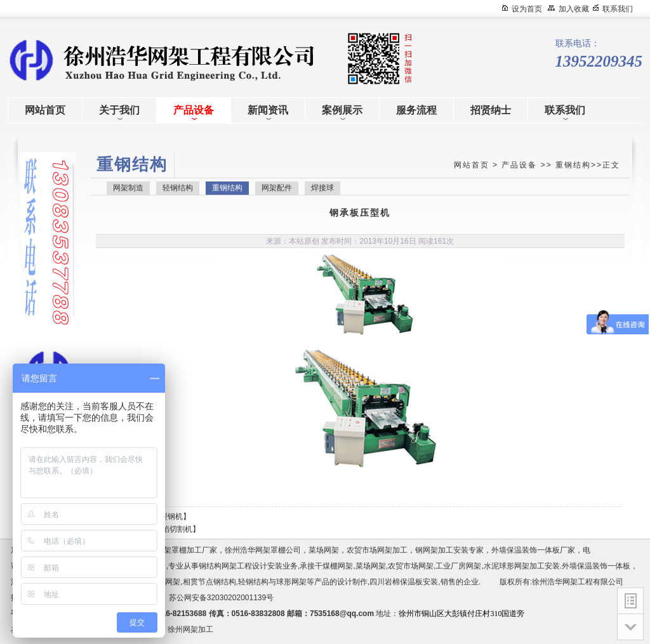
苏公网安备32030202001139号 (223, 598)
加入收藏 (574, 9)
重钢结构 (573, 165)
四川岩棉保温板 (396, 582)
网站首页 (472, 165)
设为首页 (527, 9)
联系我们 (618, 9)
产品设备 (519, 165)
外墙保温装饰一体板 (596, 566)
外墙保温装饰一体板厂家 (533, 550)
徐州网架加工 (190, 629)
